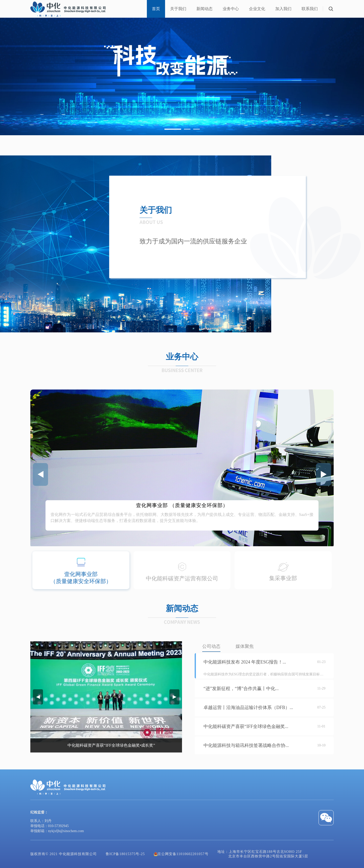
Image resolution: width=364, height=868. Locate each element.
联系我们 (310, 9)
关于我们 (178, 9)
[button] (173, 129)
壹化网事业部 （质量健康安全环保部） (182, 505)
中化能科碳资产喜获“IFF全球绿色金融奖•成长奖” (111, 745)
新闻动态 (204, 9)
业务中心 (231, 9)
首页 (156, 9)
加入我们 (283, 9)
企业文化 (257, 9)
